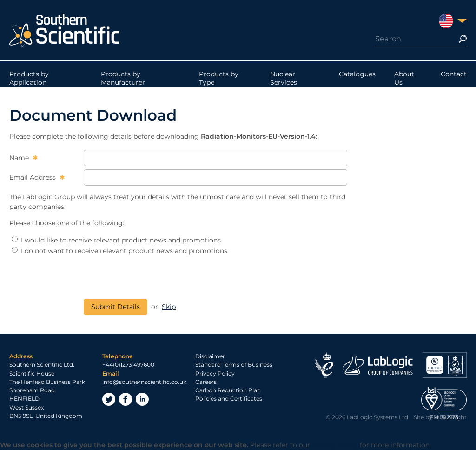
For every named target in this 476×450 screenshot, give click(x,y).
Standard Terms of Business (234, 365)
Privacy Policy (215, 373)
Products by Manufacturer (123, 78)
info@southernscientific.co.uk (144, 382)
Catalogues (357, 74)
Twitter (109, 399)
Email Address (33, 177)
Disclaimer (210, 356)
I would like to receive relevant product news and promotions (116, 240)
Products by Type (219, 78)
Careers (206, 382)
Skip (169, 307)
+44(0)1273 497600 (128, 365)
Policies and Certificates (229, 399)
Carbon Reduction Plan (228, 390)
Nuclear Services (284, 78)
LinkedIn (142, 399)
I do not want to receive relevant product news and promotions (119, 251)
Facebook (126, 399)
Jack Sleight (450, 417)
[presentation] (154, 277)
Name (20, 158)
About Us (404, 78)
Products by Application (29, 78)
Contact (454, 74)
